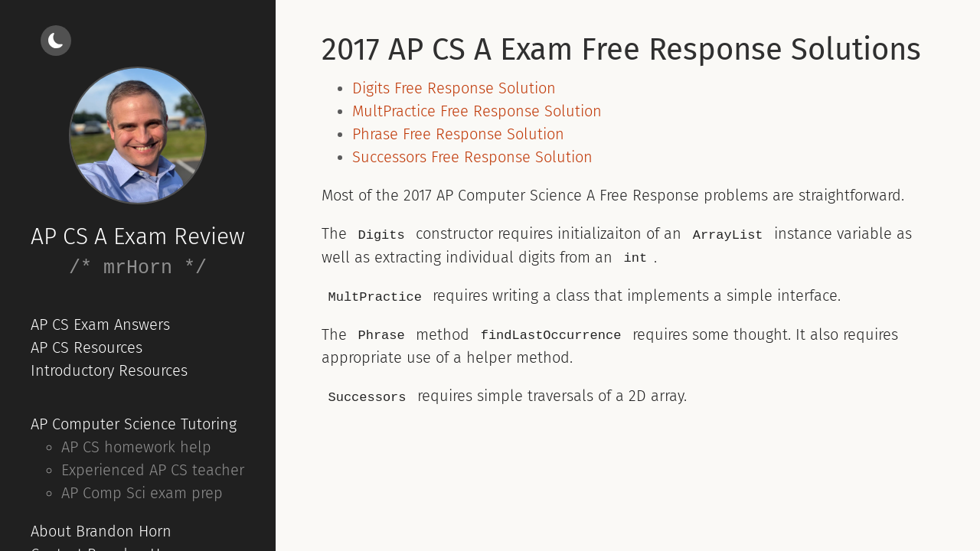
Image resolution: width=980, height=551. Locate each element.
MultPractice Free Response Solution (477, 111)
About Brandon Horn (101, 531)
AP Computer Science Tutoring (134, 424)
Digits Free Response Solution (454, 88)
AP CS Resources (87, 347)
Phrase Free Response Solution (458, 134)
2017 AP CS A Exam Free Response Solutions (621, 50)
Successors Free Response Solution (472, 157)
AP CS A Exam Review (138, 236)
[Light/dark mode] (56, 41)
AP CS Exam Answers (100, 324)
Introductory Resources (109, 370)
